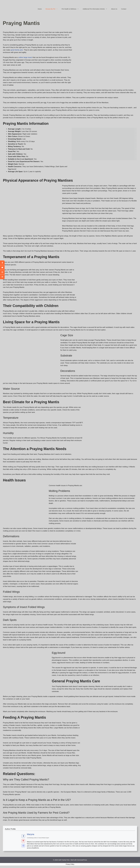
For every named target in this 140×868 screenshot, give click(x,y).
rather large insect (25, 57)
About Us (114, 9)
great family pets (17, 50)
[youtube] (2, 272)
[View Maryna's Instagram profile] (23, 846)
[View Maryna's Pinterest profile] (23, 841)
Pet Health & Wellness (71, 9)
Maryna (31, 834)
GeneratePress (82, 860)
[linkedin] (2, 277)
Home (40, 9)
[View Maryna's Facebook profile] (23, 836)
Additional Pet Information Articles (96, 9)
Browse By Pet (53, 9)
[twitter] (2, 268)
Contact (124, 9)
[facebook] (2, 263)
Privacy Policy (70, 864)
